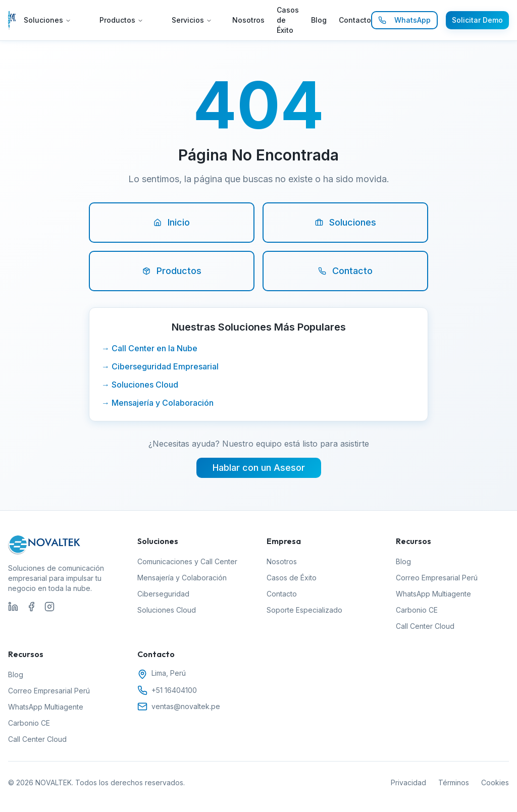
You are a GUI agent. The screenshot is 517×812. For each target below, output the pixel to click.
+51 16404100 (174, 690)
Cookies (495, 782)
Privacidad (408, 782)
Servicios (192, 20)
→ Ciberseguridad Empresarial (160, 366)
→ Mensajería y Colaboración (158, 403)
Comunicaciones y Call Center (187, 561)
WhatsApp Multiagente (433, 594)
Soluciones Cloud (167, 610)
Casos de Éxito (288, 20)
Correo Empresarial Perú (437, 578)
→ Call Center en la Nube (149, 348)
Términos (454, 782)
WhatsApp (404, 20)
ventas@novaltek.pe (186, 706)
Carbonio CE (417, 610)
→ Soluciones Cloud (140, 385)
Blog (319, 20)
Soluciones (47, 20)
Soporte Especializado (304, 610)
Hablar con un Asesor (259, 468)
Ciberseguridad (163, 594)
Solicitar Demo (477, 20)
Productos (121, 20)
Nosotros (248, 20)
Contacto (355, 20)
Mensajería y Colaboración (182, 578)
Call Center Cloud (425, 626)
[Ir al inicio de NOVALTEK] (12, 20)
